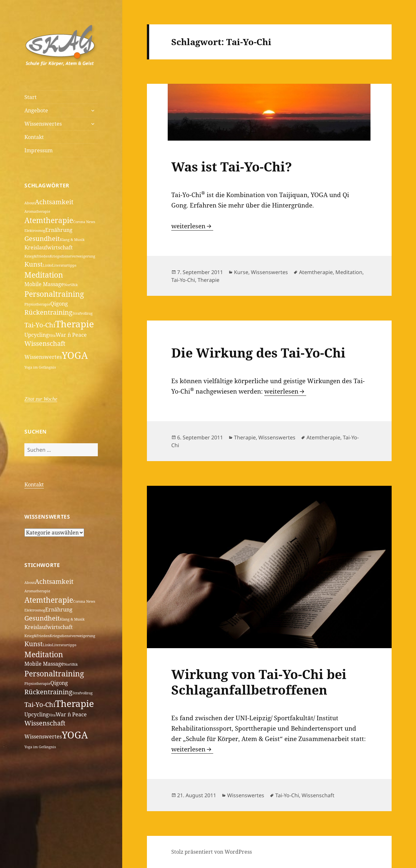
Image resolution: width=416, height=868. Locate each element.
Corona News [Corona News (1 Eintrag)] (84, 222)
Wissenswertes (43, 124)
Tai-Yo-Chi (183, 280)
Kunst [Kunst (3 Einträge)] (33, 264)
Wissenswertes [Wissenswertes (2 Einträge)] (43, 357)
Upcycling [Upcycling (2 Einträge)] (37, 335)
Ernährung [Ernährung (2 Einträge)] (59, 230)
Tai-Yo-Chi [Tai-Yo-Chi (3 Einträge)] (40, 325)
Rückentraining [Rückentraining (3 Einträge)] (48, 312)
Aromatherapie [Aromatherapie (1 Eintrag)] (37, 211)
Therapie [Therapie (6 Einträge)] (75, 324)
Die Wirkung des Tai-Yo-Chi (258, 352)
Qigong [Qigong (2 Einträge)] (59, 304)
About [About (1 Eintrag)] (30, 203)
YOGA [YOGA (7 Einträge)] (75, 355)
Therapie (208, 280)
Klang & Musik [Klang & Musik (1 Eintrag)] (72, 240)
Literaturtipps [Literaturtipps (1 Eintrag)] (64, 265)
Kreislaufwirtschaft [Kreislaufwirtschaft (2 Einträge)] (49, 247)
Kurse (241, 272)
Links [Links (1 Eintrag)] (47, 265)
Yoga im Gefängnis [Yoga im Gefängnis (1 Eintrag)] (40, 367)
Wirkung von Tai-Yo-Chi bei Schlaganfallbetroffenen (259, 682)
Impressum (39, 150)
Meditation (349, 272)
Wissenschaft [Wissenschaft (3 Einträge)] (45, 343)
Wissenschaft (318, 795)
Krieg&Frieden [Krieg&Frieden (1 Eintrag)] (37, 256)
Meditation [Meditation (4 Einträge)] (44, 275)
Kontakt (34, 137)
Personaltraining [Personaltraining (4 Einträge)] (54, 294)
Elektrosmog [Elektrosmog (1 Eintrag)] (35, 231)
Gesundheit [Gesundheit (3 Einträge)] (42, 239)
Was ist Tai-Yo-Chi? (232, 166)
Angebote (36, 110)
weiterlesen (192, 226)
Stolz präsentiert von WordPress (212, 852)
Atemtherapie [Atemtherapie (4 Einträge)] (49, 220)
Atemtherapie (316, 272)
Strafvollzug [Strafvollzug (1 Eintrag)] (83, 313)
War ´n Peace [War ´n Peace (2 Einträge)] (71, 335)
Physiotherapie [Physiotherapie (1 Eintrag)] (37, 304)
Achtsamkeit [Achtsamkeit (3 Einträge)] (54, 202)
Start (31, 97)
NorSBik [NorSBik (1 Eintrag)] (71, 285)
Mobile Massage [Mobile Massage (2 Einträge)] (44, 284)
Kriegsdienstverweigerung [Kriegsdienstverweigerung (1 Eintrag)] (72, 256)
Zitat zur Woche (41, 399)
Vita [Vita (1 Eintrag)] (52, 335)
